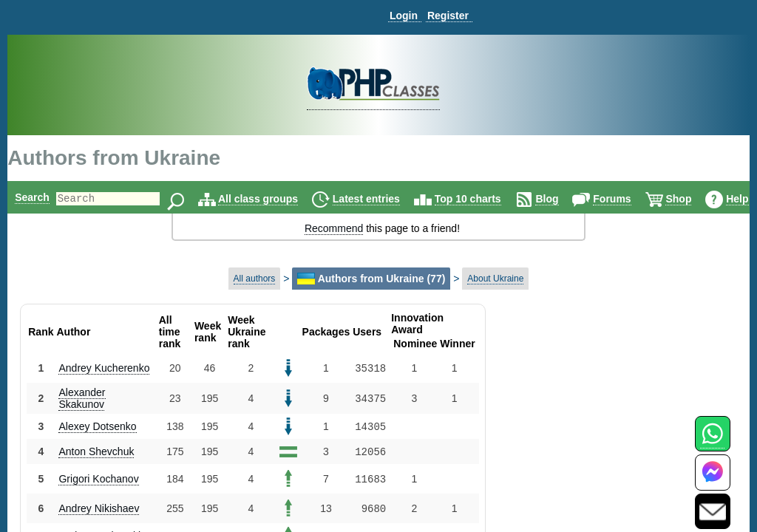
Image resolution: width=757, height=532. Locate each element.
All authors (255, 279)
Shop (703, 199)
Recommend (334, 228)
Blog (572, 199)
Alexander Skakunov (82, 398)
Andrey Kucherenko (104, 368)
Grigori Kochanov (98, 479)
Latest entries (391, 199)
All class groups (283, 199)
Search (32, 197)
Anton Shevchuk (96, 451)
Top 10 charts (493, 199)
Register (448, 16)
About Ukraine (495, 279)
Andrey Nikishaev (99, 508)
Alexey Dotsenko (97, 426)
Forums (637, 199)
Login (404, 16)
